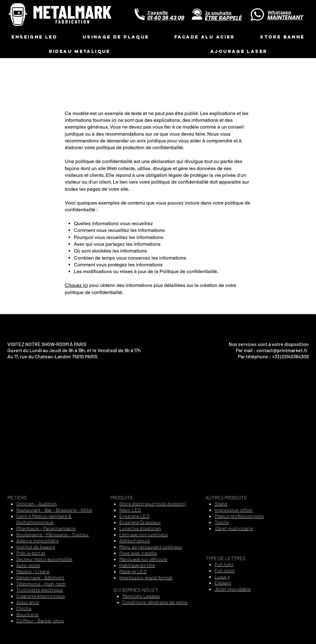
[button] (34, 37)
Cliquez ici (76, 285)
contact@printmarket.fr (282, 350)
